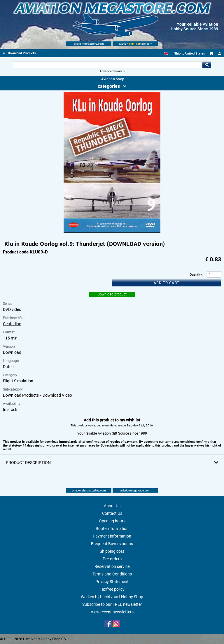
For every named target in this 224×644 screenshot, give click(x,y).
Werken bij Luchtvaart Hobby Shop (112, 597)
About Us (112, 506)
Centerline (12, 324)
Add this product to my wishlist (112, 420)
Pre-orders (112, 559)
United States (195, 54)
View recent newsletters (112, 612)
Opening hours (112, 521)
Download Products (21, 395)
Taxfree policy (112, 589)
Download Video (57, 395)
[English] (166, 54)
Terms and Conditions (112, 574)
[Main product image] (112, 232)
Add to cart (167, 283)
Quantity (196, 275)
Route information (112, 528)
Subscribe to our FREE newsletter (112, 604)
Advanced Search (112, 71)
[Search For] (107, 65)
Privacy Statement (112, 582)
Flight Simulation (18, 381)
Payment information (112, 536)
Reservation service (112, 566)
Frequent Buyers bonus (112, 544)
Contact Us (112, 513)
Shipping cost (112, 551)
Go (207, 65)
